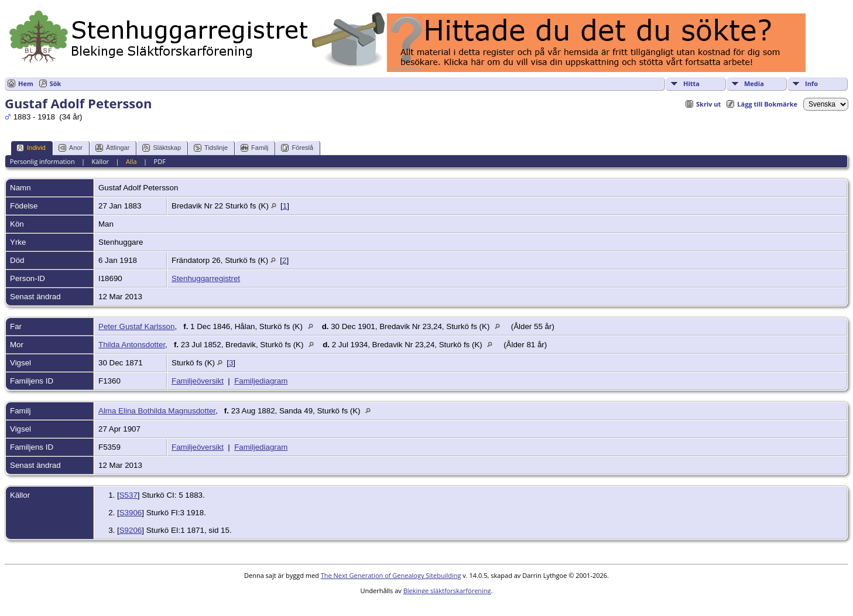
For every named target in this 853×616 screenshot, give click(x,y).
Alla (131, 161)
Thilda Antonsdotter (132, 345)
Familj (254, 148)
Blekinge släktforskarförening (447, 591)
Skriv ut (708, 104)
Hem (26, 83)
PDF (160, 161)
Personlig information (42, 161)
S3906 (131, 513)
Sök (56, 83)
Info (811, 83)
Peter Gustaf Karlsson (136, 326)
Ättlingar (112, 148)
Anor (71, 148)
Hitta (691, 83)
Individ (31, 148)
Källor (101, 161)
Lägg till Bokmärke (767, 104)
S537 (129, 495)
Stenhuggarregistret (206, 278)
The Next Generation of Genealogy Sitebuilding (391, 575)
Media (754, 83)
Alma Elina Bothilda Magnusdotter (157, 411)
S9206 (131, 530)
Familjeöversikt (198, 381)
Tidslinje (211, 148)
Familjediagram (261, 381)
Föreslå (297, 148)
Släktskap (162, 148)
